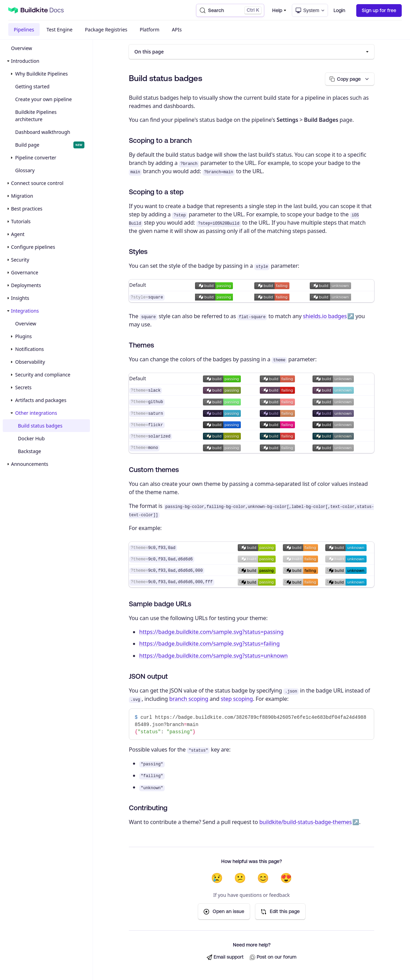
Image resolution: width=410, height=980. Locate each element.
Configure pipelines (33, 247)
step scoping (237, 699)
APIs (177, 30)
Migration (22, 196)
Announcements (30, 464)
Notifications (29, 349)
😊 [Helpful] (263, 878)
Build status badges (40, 426)
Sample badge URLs (160, 604)
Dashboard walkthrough (43, 132)
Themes (141, 345)
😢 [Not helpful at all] (217, 878)
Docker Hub (31, 438)
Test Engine (59, 30)
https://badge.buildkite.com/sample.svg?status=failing (209, 644)
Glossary (25, 170)
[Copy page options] (348, 79)
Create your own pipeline (43, 99)
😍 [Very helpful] (286, 878)
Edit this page (280, 912)
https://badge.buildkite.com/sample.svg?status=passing (211, 632)
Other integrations (36, 413)
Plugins (23, 336)
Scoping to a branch (160, 141)
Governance (25, 272)
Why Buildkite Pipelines (42, 74)
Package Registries (106, 30)
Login (339, 10)
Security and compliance (43, 375)
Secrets (23, 387)
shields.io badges (325, 316)
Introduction (25, 61)
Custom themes (154, 469)
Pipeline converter (36, 158)
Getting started (32, 86)
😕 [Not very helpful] (240, 878)
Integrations (25, 311)
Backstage (29, 451)
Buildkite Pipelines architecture (36, 116)
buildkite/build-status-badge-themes (305, 822)
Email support (225, 957)
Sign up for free (379, 10)
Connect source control (37, 183)
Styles (138, 252)
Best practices (27, 209)
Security (20, 260)
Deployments (26, 285)
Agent (18, 234)
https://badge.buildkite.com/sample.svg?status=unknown (213, 656)
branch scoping (189, 699)
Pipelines (24, 30)
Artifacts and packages (41, 400)
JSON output (148, 677)
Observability (30, 362)
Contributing (148, 808)
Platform (150, 30)
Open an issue (224, 912)
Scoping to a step (156, 192)
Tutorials (21, 221)
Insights (20, 298)
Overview (22, 48)
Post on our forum (273, 957)
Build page (50, 145)
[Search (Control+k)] (230, 10)
